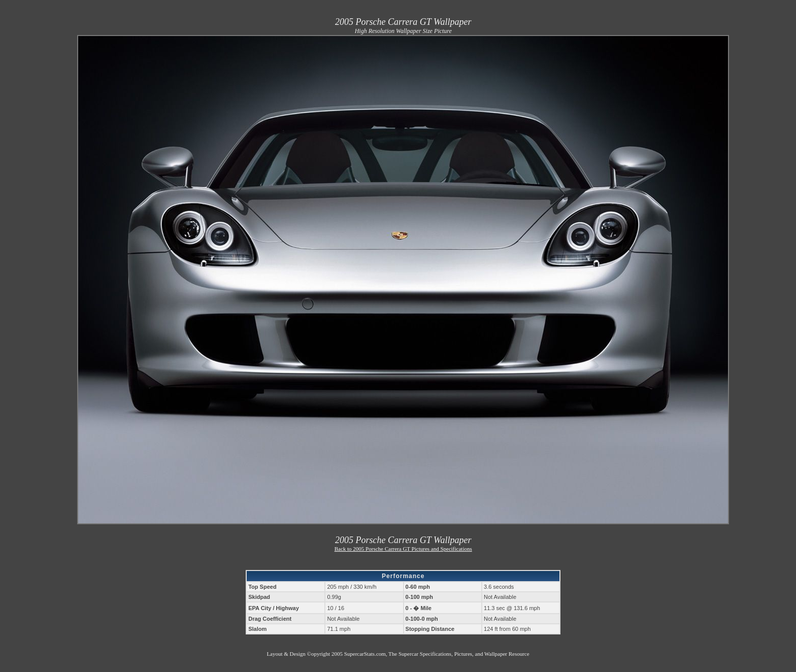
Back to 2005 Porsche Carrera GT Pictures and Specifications (403, 549)
